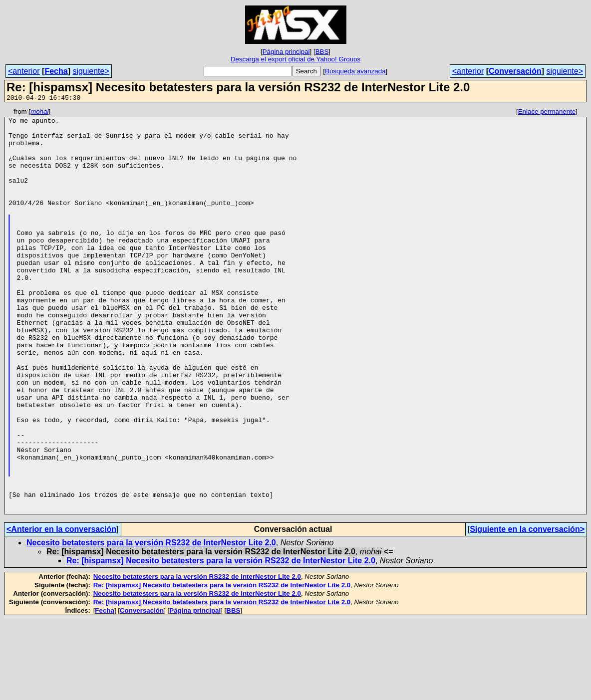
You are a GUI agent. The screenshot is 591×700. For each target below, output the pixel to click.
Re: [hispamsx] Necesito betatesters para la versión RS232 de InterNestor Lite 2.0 (221, 641)
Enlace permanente (547, 113)
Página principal (286, 52)
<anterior (24, 71)
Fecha (56, 71)
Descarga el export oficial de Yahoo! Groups (295, 59)
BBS (322, 52)
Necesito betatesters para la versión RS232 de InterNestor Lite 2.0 (151, 623)
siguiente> (91, 71)
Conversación (515, 71)
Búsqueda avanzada (355, 71)
